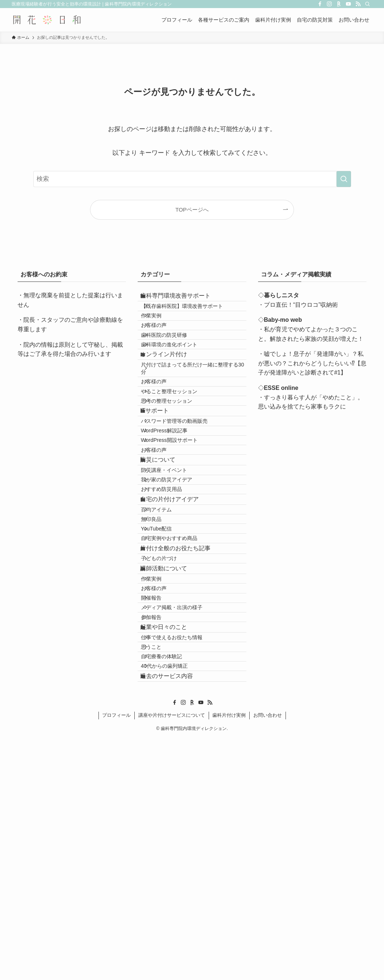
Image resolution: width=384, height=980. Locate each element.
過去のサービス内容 (174, 915)
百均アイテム (166, 643)
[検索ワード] (192, 179)
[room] (339, 4)
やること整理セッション (179, 450)
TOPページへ (192, 210)
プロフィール (116, 957)
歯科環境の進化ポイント (179, 378)
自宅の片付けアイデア (177, 626)
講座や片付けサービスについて (172, 957)
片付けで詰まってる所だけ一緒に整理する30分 (194, 415)
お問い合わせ (268, 957)
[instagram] (329, 4)
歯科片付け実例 (229, 957)
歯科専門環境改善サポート (183, 299)
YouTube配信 (166, 674)
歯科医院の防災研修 (174, 363)
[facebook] (320, 4)
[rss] (358, 4)
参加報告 (161, 819)
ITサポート (162, 482)
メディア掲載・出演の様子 (182, 803)
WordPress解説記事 (174, 514)
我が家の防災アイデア (176, 594)
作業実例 (161, 331)
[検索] (368, 4)
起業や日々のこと (171, 835)
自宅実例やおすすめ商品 (179, 690)
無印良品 (161, 659)
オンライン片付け (171, 394)
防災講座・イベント (174, 579)
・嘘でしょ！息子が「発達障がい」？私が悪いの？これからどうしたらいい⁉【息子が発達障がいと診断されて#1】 (312, 363)
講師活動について (171, 739)
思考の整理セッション (176, 466)
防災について (165, 562)
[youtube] (348, 4)
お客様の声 (164, 347)
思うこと (161, 867)
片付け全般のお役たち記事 (183, 706)
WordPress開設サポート (179, 530)
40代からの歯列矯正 (174, 898)
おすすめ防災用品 (171, 610)
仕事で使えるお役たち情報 (182, 852)
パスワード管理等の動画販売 (184, 499)
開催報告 (161, 787)
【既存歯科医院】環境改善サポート (192, 316)
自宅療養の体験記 (171, 883)
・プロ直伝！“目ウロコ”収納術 (298, 305)
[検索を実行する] (344, 179)
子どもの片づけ (169, 723)
